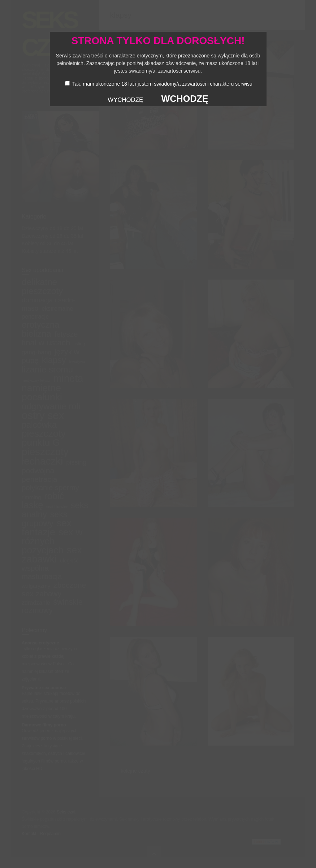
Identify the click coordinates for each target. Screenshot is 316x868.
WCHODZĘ (185, 99)
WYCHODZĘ (125, 100)
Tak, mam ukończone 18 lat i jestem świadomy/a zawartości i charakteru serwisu (162, 84)
